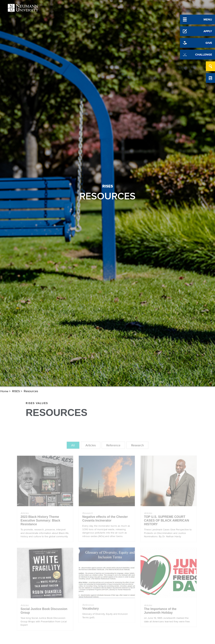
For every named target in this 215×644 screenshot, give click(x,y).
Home (4, 391)
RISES (16, 391)
